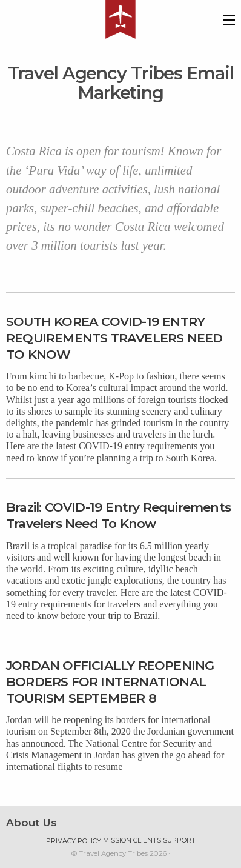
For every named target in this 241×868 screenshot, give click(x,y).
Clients (147, 840)
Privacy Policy (74, 841)
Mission (117, 840)
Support (179, 840)
